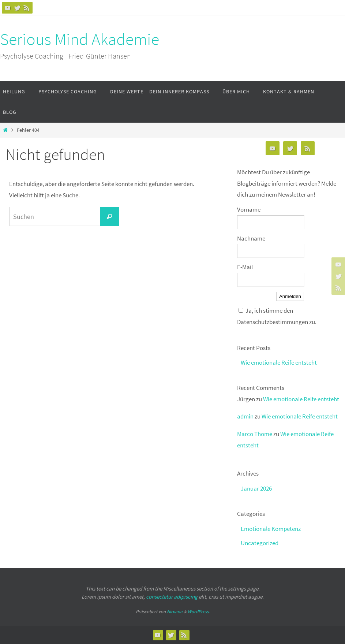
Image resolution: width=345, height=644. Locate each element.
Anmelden (290, 296)
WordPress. (199, 612)
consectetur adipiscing (172, 597)
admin (245, 416)
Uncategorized (260, 543)
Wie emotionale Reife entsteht (279, 362)
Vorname (249, 209)
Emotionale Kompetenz (271, 529)
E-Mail (245, 267)
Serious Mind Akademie (80, 39)
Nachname (251, 238)
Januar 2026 (256, 488)
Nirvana (175, 612)
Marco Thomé (255, 434)
